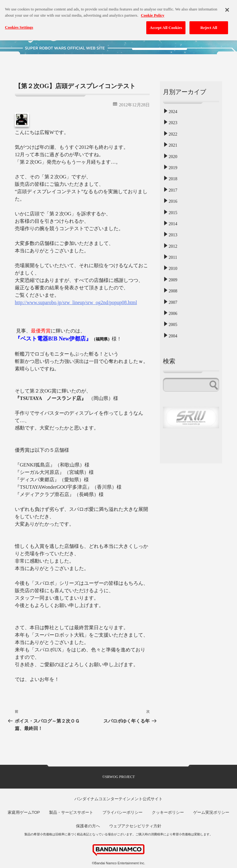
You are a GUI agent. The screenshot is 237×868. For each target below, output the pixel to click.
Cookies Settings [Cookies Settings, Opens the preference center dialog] (19, 24)
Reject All (209, 24)
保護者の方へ (88, 826)
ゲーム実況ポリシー (211, 812)
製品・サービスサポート (71, 812)
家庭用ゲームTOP (24, 812)
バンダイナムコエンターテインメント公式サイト (118, 799)
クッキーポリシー (168, 812)
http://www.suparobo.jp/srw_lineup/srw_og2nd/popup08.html (76, 302)
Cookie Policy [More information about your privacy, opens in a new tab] (152, 12)
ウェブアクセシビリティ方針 (135, 826)
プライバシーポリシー (123, 812)
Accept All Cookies (166, 24)
